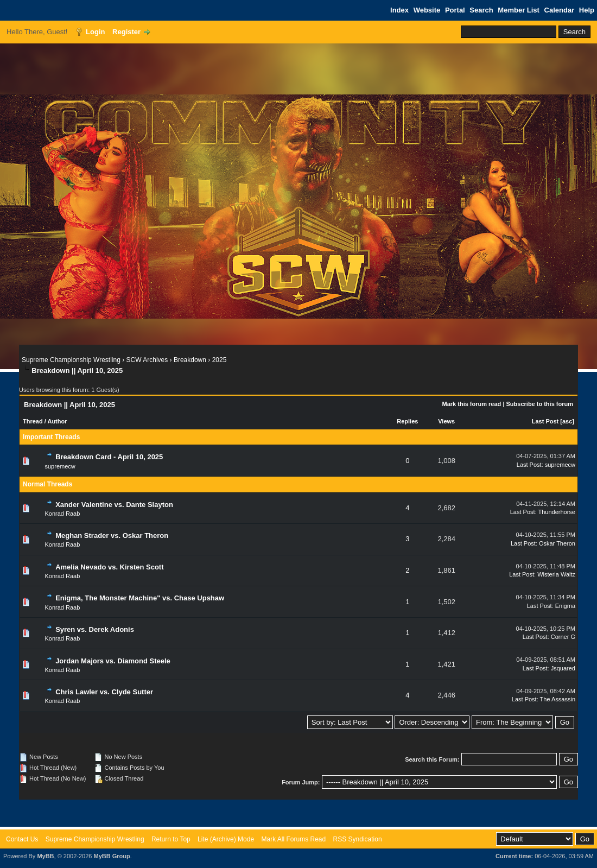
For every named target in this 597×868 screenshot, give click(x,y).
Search (481, 10)
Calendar (560, 10)
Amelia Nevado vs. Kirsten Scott (109, 567)
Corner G (563, 637)
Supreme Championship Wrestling (71, 360)
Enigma (565, 606)
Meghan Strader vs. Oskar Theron (112, 536)
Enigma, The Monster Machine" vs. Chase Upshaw (140, 598)
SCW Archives (147, 360)
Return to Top (171, 839)
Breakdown (190, 360)
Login (95, 32)
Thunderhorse (557, 512)
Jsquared (563, 668)
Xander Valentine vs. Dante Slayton (114, 505)
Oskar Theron (557, 543)
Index (399, 10)
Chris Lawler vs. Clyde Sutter (104, 692)
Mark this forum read (472, 404)
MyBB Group (112, 856)
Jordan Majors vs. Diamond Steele (113, 661)
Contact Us (22, 839)
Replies (407, 421)
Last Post (545, 421)
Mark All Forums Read (293, 839)
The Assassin (558, 699)
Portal (455, 10)
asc (567, 421)
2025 (220, 360)
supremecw (60, 466)
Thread (33, 421)
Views (446, 421)
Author (57, 421)
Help (587, 10)
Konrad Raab (63, 514)
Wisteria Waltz (556, 574)
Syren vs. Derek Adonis (95, 629)
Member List (519, 10)
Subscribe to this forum (540, 404)
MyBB (45, 856)
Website (427, 10)
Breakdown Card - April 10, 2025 (109, 457)
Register (126, 32)
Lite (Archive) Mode (226, 839)
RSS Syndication (358, 839)
